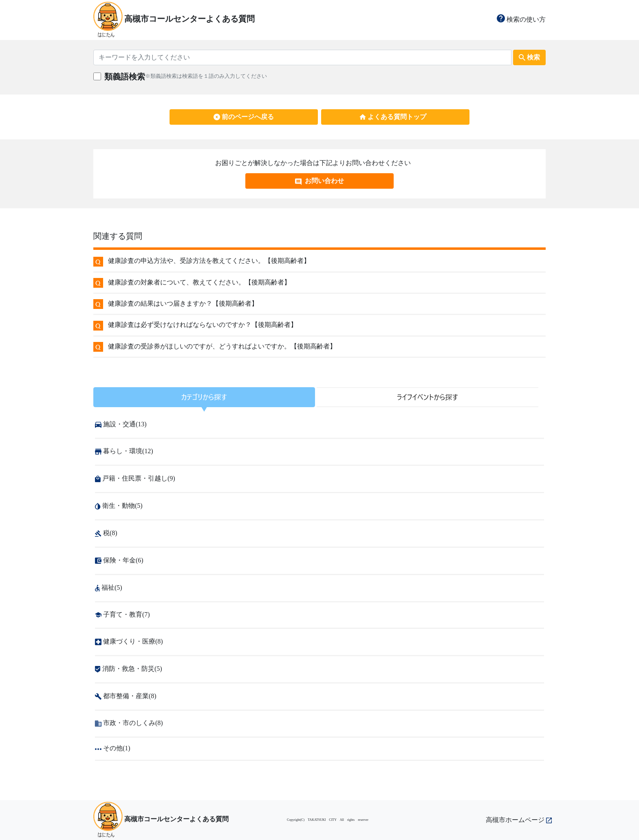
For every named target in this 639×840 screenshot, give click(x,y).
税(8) (106, 533)
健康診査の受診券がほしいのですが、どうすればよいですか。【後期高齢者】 (222, 346)
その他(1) (113, 748)
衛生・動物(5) (119, 506)
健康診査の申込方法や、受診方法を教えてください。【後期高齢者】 (209, 261)
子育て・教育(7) (122, 614)
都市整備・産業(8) (126, 696)
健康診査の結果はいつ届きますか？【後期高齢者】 (183, 303)
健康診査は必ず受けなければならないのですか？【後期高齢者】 (203, 325)
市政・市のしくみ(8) (129, 723)
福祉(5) (109, 588)
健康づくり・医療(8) (129, 641)
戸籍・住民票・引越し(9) (135, 478)
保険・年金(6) (119, 560)
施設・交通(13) (121, 424)
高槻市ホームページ (519, 820)
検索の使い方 (521, 19)
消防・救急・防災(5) (129, 669)
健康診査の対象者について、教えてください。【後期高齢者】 (199, 282)
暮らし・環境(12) (124, 451)
